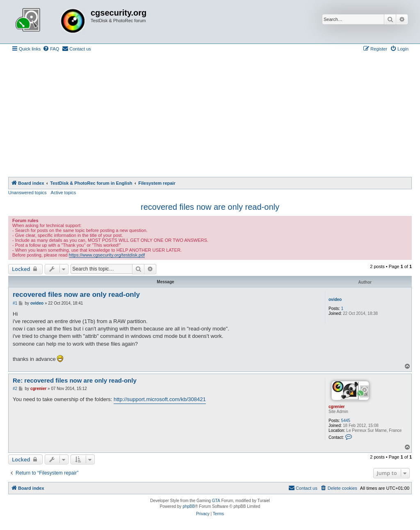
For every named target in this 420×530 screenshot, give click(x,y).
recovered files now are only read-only (210, 207)
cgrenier (337, 407)
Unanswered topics (27, 193)
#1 (15, 303)
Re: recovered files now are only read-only (75, 380)
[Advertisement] (210, 115)
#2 (15, 389)
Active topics (64, 193)
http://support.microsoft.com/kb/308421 (160, 399)
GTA (216, 501)
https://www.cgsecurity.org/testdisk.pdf (107, 255)
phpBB (189, 506)
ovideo (335, 299)
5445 (346, 421)
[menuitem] (51, 49)
